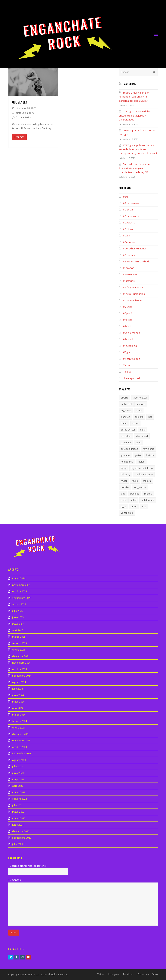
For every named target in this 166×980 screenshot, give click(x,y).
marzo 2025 (19, 637)
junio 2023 (18, 773)
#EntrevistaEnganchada (137, 261)
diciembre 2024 (21, 656)
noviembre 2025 (21, 585)
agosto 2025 (19, 604)
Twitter (101, 974)
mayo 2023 (18, 779)
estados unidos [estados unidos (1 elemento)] (129, 449)
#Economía (129, 255)
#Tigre (127, 352)
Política (127, 372)
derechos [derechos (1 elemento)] (126, 436)
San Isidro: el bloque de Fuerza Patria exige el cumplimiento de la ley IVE (134, 168)
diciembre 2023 (21, 734)
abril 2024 (18, 708)
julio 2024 (17, 689)
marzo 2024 (19, 715)
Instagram (114, 974)
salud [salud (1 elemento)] (134, 500)
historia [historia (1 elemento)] (150, 455)
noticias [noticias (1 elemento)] (125, 487)
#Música (128, 307)
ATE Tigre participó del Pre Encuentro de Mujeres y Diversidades (136, 115)
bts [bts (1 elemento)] (150, 417)
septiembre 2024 (22, 676)
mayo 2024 (18, 702)
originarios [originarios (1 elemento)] (140, 487)
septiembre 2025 (22, 598)
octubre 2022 (20, 799)
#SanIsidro (129, 339)
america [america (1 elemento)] (141, 404)
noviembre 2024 (21, 663)
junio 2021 (18, 825)
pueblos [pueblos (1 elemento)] (135, 494)
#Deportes (129, 242)
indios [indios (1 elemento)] (141, 462)
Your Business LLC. (30, 974)
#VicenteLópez (131, 359)
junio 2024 (18, 695)
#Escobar (128, 268)
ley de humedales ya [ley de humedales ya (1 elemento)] (142, 468)
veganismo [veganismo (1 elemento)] (127, 513)
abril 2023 (18, 786)
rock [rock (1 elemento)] (123, 500)
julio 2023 (17, 766)
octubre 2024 (20, 669)
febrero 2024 (20, 721)
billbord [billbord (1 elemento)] (139, 417)
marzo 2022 (19, 818)
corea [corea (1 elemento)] (135, 423)
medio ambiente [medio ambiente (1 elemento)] (144, 474)
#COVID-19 (129, 223)
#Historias (129, 281)
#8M (125, 197)
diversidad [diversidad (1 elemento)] (142, 436)
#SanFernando (132, 333)
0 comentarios (24, 117)
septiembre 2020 (22, 838)
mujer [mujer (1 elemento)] (124, 481)
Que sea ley (20, 102)
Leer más (19, 137)
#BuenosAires (131, 203)
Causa (127, 365)
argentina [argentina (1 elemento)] (126, 410)
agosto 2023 (19, 760)
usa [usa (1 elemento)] (144, 506)
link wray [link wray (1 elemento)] (126, 474)
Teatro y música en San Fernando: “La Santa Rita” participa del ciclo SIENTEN (134, 97)
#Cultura (128, 229)
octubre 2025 (20, 591)
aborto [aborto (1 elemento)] (125, 398)
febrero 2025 (20, 643)
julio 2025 (17, 611)
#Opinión (128, 313)
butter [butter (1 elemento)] (124, 423)
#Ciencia (128, 210)
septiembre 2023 (22, 753)
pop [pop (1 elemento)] (123, 494)
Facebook (128, 974)
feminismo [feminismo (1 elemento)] (149, 449)
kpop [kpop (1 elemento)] (124, 468)
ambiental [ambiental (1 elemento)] (126, 404)
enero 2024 (19, 728)
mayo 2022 (18, 812)
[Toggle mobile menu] (156, 34)
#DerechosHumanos (135, 248)
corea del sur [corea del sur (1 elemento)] (128, 430)
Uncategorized (131, 378)
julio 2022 (17, 805)
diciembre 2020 (21, 831)
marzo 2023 (19, 792)
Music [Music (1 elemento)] (135, 481)
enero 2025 (19, 650)
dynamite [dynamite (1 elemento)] (126, 442)
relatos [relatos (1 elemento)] (148, 494)
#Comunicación (132, 216)
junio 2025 (18, 617)
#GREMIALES (130, 274)
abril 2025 (18, 630)
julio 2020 (17, 844)
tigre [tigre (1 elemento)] (123, 506)
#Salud (127, 326)
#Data (126, 235)
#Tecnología (130, 346)
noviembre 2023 (21, 740)
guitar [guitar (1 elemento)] (138, 455)
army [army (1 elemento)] (139, 410)
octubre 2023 (20, 747)
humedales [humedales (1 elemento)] (127, 462)
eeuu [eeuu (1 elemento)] (138, 442)
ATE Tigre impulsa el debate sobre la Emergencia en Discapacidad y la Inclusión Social (138, 149)
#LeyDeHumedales (134, 294)
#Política (128, 320)
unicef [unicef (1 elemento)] (134, 506)
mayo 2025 (18, 624)
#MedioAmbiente (133, 300)
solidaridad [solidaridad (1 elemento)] (148, 500)
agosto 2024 (19, 682)
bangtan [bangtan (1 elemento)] (125, 417)
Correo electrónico (148, 974)
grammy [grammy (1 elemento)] (125, 455)
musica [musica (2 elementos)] (147, 481)
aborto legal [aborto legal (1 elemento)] (140, 398)
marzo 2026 (19, 578)
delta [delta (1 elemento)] (143, 430)
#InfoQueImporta (25, 113)
